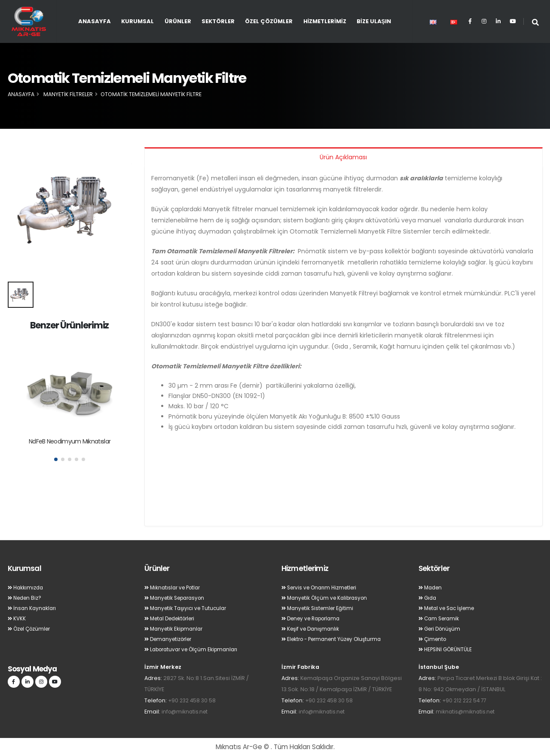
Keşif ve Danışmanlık (312, 629)
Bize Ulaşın (374, 21)
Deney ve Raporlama (314, 618)
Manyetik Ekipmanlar (176, 629)
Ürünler (178, 21)
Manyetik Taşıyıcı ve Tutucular (188, 608)
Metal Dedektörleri (173, 618)
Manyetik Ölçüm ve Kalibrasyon (328, 598)
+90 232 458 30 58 (193, 700)
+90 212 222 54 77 (466, 700)
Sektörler (218, 21)
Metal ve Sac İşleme (449, 608)
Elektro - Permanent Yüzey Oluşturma (336, 639)
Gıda (428, 598)
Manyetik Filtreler (68, 94)
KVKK (17, 618)
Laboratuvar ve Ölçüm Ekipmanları (195, 649)
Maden (431, 587)
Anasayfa (95, 21)
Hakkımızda (26, 587)
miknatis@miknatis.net (466, 712)
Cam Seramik (440, 618)
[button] (56, 459)
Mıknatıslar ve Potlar (175, 587)
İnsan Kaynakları (33, 608)
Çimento (434, 639)
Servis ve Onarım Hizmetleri (322, 587)
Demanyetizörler (171, 639)
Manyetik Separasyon (177, 598)
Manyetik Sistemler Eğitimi (320, 608)
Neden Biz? (26, 598)
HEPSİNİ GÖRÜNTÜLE (447, 649)
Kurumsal (137, 21)
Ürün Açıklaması (343, 157)
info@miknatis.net (186, 712)
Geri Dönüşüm (441, 629)
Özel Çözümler (269, 21)
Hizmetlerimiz (325, 21)
